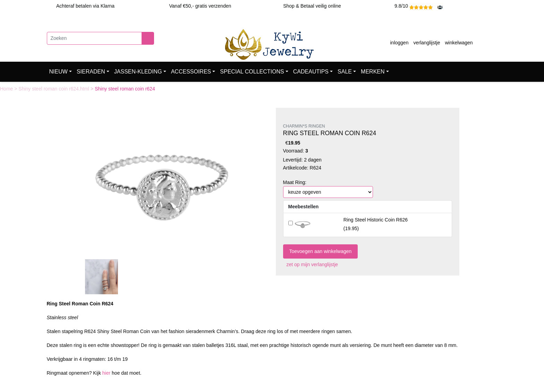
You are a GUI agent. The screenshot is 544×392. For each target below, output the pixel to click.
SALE (345, 72)
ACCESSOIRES (191, 72)
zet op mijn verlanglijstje (311, 264)
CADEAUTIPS (311, 72)
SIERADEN (91, 72)
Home (7, 89)
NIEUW (58, 72)
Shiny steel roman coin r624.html (54, 89)
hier (106, 373)
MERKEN (373, 72)
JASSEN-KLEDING (138, 72)
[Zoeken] (94, 38)
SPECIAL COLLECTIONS (252, 72)
